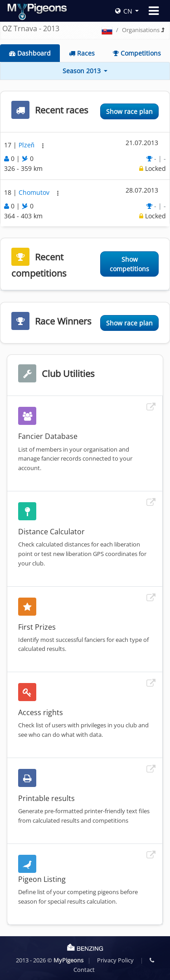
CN (124, 11)
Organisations (141, 30)
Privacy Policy (115, 960)
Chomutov (35, 192)
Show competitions (129, 264)
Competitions (137, 53)
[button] (43, 146)
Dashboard (30, 53)
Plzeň (27, 145)
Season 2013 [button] (83, 71)
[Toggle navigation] (154, 11)
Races (82, 53)
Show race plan (129, 111)
